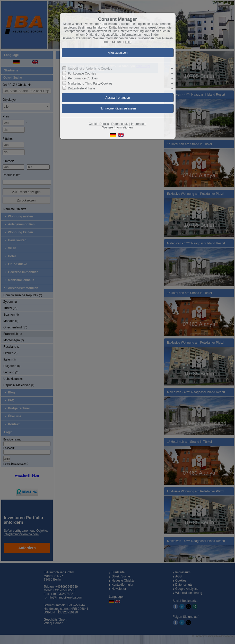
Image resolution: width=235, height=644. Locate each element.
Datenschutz (120, 124)
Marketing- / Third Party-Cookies (90, 83)
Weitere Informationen (118, 127)
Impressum (139, 124)
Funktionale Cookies (82, 73)
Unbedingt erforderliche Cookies (90, 69)
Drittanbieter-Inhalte (81, 88)
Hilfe (128, 42)
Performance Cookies (83, 78)
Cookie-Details (99, 124)
